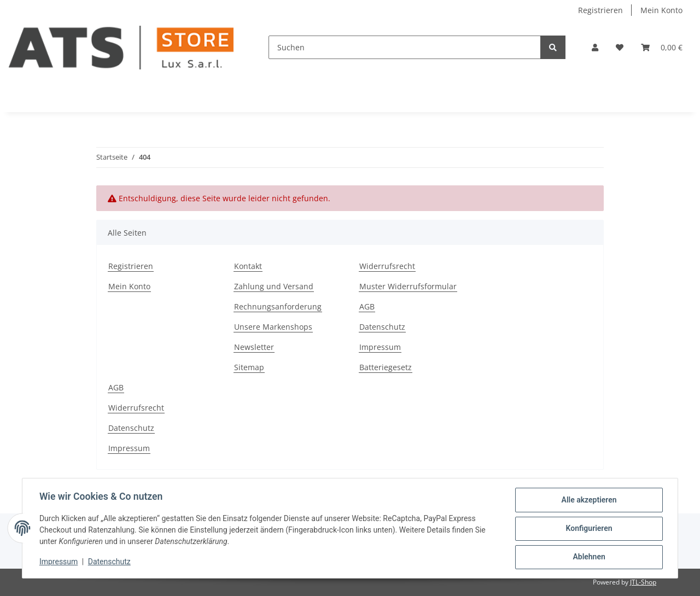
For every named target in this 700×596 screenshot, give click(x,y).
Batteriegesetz (386, 367)
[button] (595, 47)
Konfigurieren (588, 529)
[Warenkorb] (662, 47)
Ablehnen (588, 557)
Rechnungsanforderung (278, 306)
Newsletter (254, 347)
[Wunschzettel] (620, 47)
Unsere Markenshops (273, 327)
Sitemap (249, 367)
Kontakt (248, 266)
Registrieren (600, 10)
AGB (367, 306)
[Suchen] (405, 47)
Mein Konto (661, 10)
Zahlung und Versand (274, 286)
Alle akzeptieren (588, 500)
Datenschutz (382, 327)
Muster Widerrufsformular (408, 286)
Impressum (380, 347)
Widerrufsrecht (387, 266)
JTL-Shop (643, 582)
